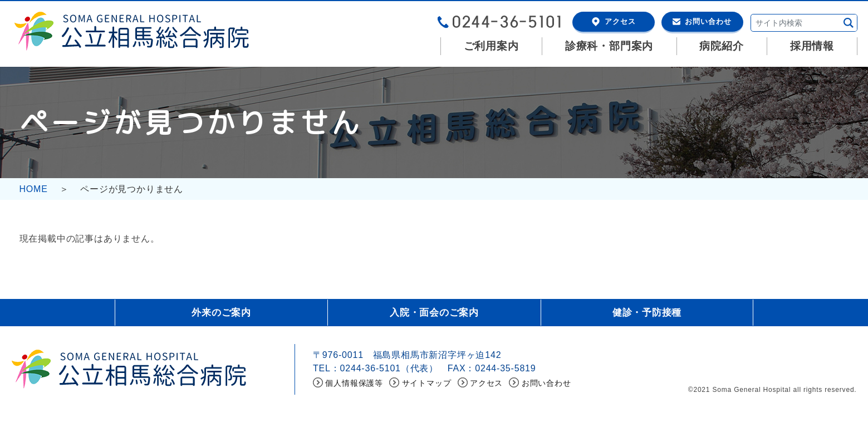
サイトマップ (427, 384)
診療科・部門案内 (609, 46)
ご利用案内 (491, 46)
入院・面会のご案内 (434, 313)
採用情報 (812, 46)
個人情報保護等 (354, 384)
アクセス (620, 21)
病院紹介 (721, 46)
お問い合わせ (708, 21)
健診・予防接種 (647, 313)
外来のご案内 (221, 313)
